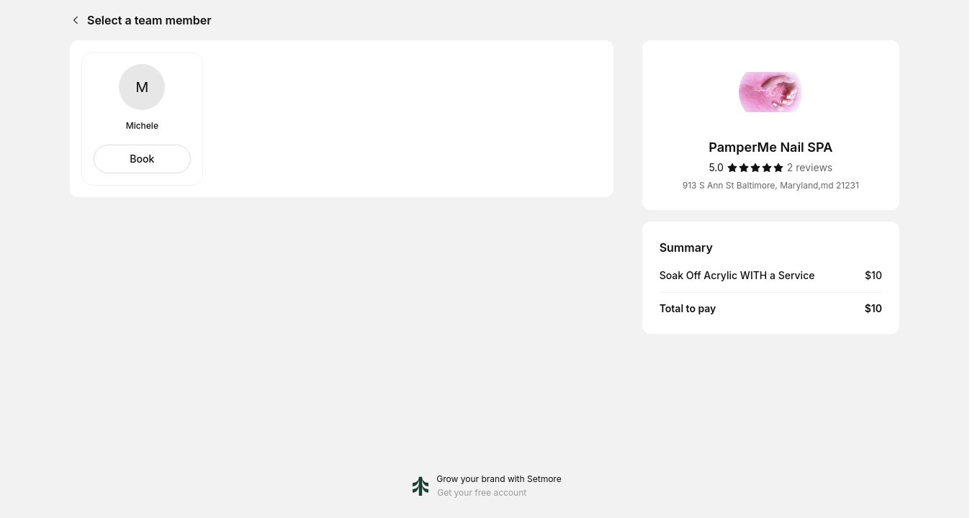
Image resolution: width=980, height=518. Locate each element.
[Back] (73, 20)
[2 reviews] (810, 168)
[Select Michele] (142, 159)
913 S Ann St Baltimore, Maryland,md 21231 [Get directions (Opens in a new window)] (771, 185)
